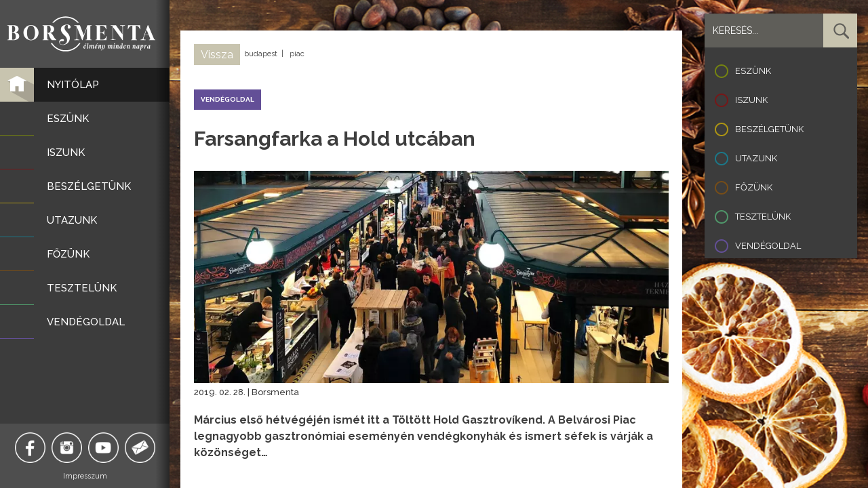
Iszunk (751, 100)
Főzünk (754, 187)
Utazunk (756, 158)
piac (297, 54)
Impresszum (85, 476)
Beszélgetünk (769, 129)
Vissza (217, 55)
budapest (261, 54)
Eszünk (753, 71)
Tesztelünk (763, 217)
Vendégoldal (768, 246)
